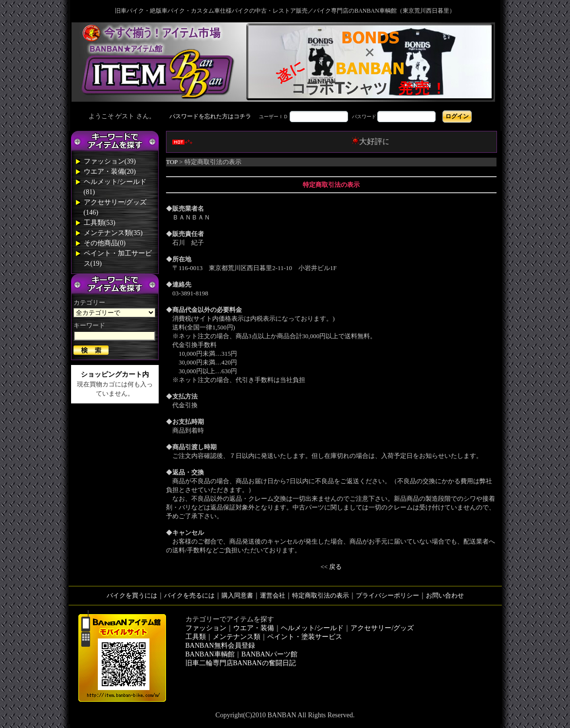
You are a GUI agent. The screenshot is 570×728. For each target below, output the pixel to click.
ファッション (206, 628)
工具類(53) (100, 223)
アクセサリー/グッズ (382, 628)
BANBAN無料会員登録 (220, 646)
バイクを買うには (132, 595)
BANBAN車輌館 (210, 654)
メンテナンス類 (237, 637)
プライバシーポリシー (387, 595)
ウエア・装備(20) (110, 172)
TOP (172, 162)
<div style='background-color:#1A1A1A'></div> (285, 116)
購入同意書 (237, 595)
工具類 (196, 637)
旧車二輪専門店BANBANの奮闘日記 (241, 663)
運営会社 (273, 595)
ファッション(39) (110, 161)
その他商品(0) (105, 243)
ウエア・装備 (254, 628)
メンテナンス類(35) (113, 233)
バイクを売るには (189, 595)
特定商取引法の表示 (321, 595)
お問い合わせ (445, 595)
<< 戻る (331, 567)
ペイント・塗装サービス (305, 637)
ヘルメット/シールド (313, 628)
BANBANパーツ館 (269, 654)
